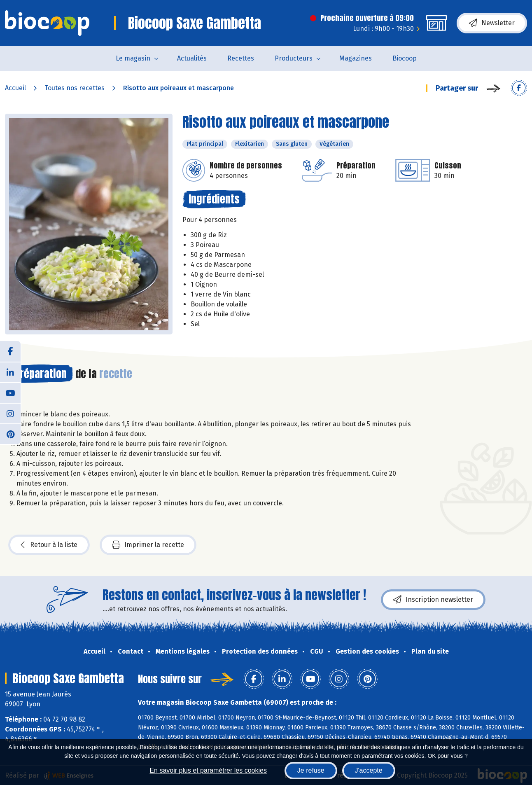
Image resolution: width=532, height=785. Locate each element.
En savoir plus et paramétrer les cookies (208, 770)
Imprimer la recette (148, 545)
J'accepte (369, 770)
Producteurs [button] (294, 58)
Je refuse (311, 770)
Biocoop (405, 58)
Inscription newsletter (433, 600)
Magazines (356, 58)
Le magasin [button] (133, 58)
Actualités (192, 58)
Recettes (241, 58)
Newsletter (492, 23)
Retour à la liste (49, 545)
